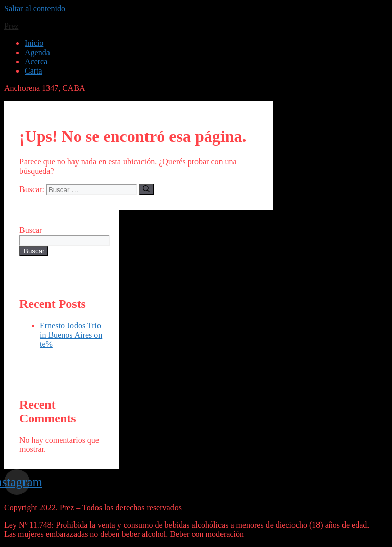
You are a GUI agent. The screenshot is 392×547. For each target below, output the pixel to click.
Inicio (34, 43)
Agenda (37, 52)
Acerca (36, 62)
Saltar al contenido (35, 8)
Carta (33, 71)
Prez (11, 26)
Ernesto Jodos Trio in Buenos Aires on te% (71, 335)
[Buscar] (146, 189)
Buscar (31, 230)
